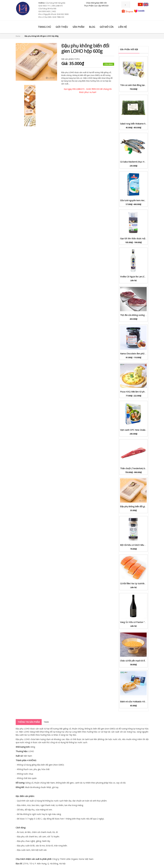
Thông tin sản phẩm (29, 722)
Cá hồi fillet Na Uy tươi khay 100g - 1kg (139, 583)
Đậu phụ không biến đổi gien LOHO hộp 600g (142, 506)
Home (18, 36)
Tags (46, 722)
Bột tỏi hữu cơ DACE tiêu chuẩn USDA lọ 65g (141, 545)
